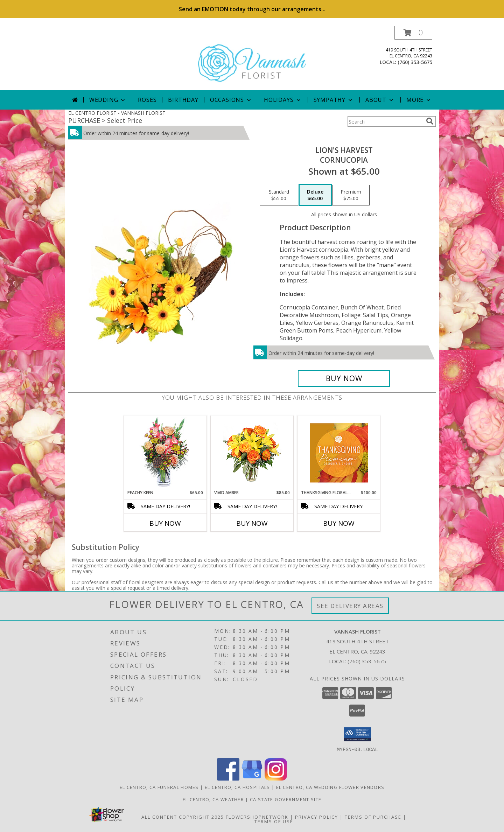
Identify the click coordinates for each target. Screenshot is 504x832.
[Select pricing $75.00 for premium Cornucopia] (351, 195)
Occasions (231, 100)
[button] (413, 33)
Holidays (283, 100)
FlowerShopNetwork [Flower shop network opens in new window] (257, 817)
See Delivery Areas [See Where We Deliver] (350, 606)
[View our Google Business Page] (252, 778)
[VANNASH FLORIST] (252, 58)
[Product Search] (385, 121)
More (419, 100)
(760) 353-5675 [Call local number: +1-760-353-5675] (415, 62)
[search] (430, 121)
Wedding (108, 100)
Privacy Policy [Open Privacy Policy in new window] (317, 817)
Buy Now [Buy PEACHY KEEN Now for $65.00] (165, 523)
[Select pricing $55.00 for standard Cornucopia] (279, 195)
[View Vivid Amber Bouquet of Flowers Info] (252, 453)
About (380, 100)
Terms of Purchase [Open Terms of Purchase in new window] (373, 817)
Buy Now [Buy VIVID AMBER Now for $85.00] (252, 523)
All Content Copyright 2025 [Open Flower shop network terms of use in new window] (183, 817)
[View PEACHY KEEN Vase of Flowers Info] (165, 453)
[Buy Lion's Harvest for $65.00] (344, 378)
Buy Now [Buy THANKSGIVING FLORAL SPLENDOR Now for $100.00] (339, 523)
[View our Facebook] (228, 778)
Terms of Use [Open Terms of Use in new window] (274, 821)
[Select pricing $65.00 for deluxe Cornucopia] (315, 195)
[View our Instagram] (276, 778)
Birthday (183, 100)
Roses (147, 100)
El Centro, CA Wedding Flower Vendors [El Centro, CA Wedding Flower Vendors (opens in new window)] (330, 787)
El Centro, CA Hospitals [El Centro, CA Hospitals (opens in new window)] (237, 787)
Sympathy (334, 100)
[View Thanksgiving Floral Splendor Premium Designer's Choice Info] (339, 453)
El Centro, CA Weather (213, 799)
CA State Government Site (286, 799)
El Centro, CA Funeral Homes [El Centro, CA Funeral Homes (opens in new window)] (159, 787)
